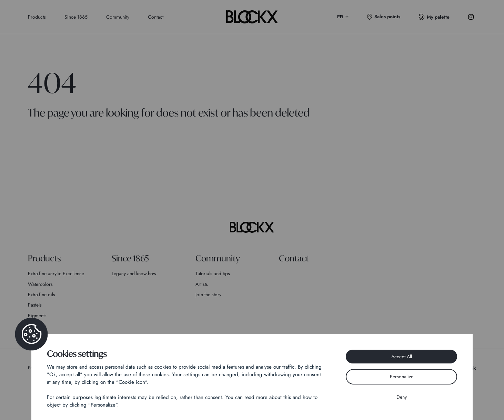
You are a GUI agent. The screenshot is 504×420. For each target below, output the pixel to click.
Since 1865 (76, 17)
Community (118, 17)
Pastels (35, 305)
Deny (402, 397)
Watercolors (40, 284)
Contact (156, 17)
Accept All (402, 357)
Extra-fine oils (42, 294)
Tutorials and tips (213, 273)
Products (37, 17)
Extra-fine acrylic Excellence (56, 273)
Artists (202, 284)
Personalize (402, 377)
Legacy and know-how (134, 273)
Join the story (208, 294)
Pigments (37, 316)
